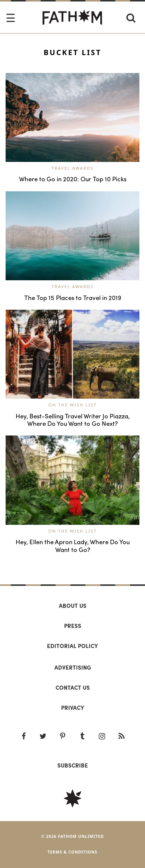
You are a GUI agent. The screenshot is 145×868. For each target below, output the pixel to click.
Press (73, 626)
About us (73, 606)
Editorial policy (72, 646)
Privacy (73, 708)
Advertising (73, 667)
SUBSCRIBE (73, 765)
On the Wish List (73, 405)
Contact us (73, 687)
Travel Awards (72, 168)
